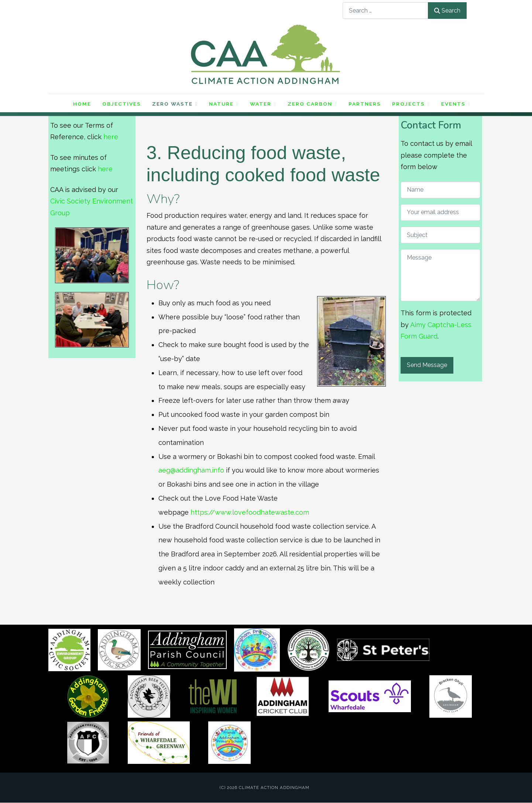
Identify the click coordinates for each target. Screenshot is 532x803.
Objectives (122, 104)
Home (82, 104)
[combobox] (385, 11)
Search (447, 11)
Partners (365, 104)
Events (456, 104)
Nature (224, 104)
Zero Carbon (313, 104)
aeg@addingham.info (191, 471)
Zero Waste (175, 104)
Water (263, 104)
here (111, 137)
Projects (411, 104)
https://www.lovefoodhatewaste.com (250, 512)
